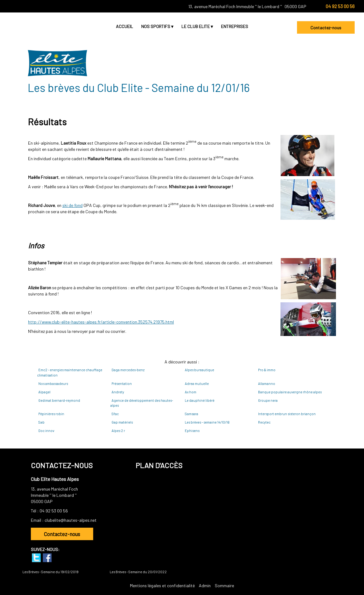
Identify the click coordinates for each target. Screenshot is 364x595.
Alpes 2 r (118, 431)
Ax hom (191, 392)
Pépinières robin (51, 414)
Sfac (115, 414)
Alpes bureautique (199, 370)
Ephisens (192, 431)
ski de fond (72, 205)
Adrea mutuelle (197, 384)
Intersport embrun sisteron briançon (287, 414)
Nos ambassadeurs (53, 384)
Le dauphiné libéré (200, 400)
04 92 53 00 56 (54, 511)
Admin (205, 585)
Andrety (118, 392)
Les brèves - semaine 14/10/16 (207, 422)
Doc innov (46, 431)
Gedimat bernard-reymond (59, 400)
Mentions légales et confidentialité (162, 585)
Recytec (264, 422)
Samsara (192, 414)
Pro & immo (267, 370)
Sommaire (224, 585)
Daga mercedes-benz (128, 370)
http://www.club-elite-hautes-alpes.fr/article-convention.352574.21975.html (101, 322)
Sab (41, 422)
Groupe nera (268, 400)
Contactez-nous (326, 28)
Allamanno (267, 384)
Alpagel (44, 392)
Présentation (122, 384)
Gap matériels (122, 422)
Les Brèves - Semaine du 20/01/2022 (138, 572)
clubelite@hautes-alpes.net (71, 520)
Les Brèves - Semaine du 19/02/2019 (50, 572)
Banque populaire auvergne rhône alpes (290, 392)
